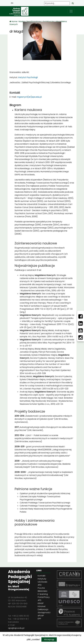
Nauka (22, 21)
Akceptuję (49, 639)
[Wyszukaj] (57, 3)
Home (15, 21)
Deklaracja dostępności (44, 611)
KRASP (41, 603)
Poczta (41, 588)
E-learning (43, 594)
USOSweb (43, 582)
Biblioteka (42, 591)
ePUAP (41, 616)
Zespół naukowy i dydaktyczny (40, 21)
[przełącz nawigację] (71, 11)
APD (40, 585)
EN (12, 3)
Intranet (42, 606)
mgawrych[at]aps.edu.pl (29, 97)
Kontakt (42, 576)
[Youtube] (81, 330)
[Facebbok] (81, 316)
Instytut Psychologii (28, 77)
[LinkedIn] (81, 323)
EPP (39, 619)
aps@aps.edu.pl (16, 628)
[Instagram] (81, 338)
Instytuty (42, 579)
